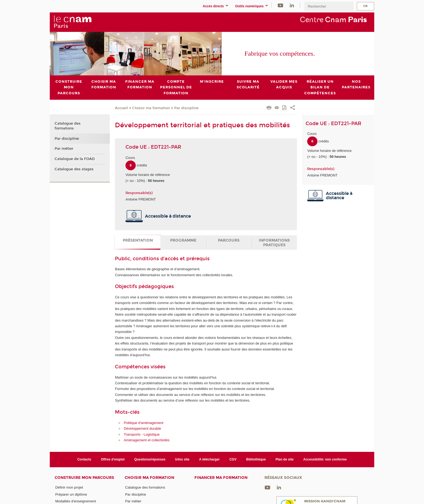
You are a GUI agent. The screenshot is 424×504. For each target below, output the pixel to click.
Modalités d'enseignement (76, 501)
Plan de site (285, 459)
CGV (233, 459)
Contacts (84, 459)
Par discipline (186, 108)
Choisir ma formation (151, 108)
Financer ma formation (221, 478)
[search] (329, 6)
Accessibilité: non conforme (325, 459)
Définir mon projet (69, 487)
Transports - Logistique (142, 434)
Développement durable (143, 428)
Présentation (138, 240)
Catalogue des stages (74, 169)
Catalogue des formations (68, 126)
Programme (183, 240)
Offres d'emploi (113, 459)
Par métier (64, 149)
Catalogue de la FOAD (75, 159)
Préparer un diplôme (71, 494)
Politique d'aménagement (144, 423)
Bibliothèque (256, 459)
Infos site (182, 459)
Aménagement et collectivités (147, 440)
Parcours (229, 240)
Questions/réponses (150, 459)
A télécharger (209, 459)
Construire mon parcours (84, 478)
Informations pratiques (274, 243)
